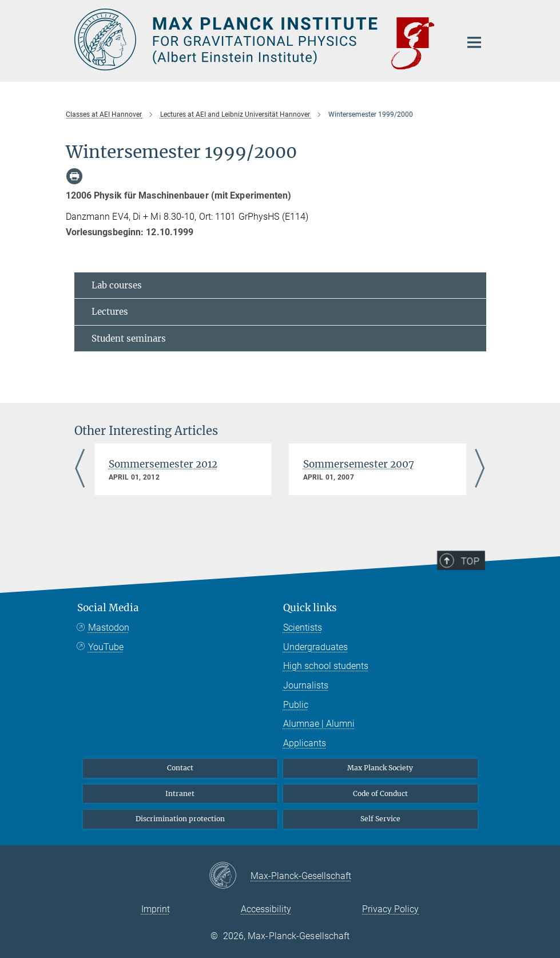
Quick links (310, 608)
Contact (180, 768)
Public (296, 705)
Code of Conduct (380, 793)
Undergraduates (315, 647)
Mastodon (109, 628)
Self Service (380, 819)
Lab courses (117, 285)
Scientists (303, 628)
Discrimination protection (180, 819)
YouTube (106, 647)
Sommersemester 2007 (359, 464)
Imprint (156, 909)
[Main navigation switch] (474, 42)
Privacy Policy (390, 909)
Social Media (108, 608)
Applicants (305, 743)
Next (480, 469)
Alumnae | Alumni (319, 724)
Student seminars (129, 339)
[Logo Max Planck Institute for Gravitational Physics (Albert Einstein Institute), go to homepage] (260, 39)
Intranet (180, 793)
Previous (80, 469)
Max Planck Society (380, 768)
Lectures (110, 312)
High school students (326, 666)
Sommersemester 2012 (163, 464)
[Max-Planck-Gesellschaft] (230, 876)
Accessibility (266, 909)
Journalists (306, 685)
